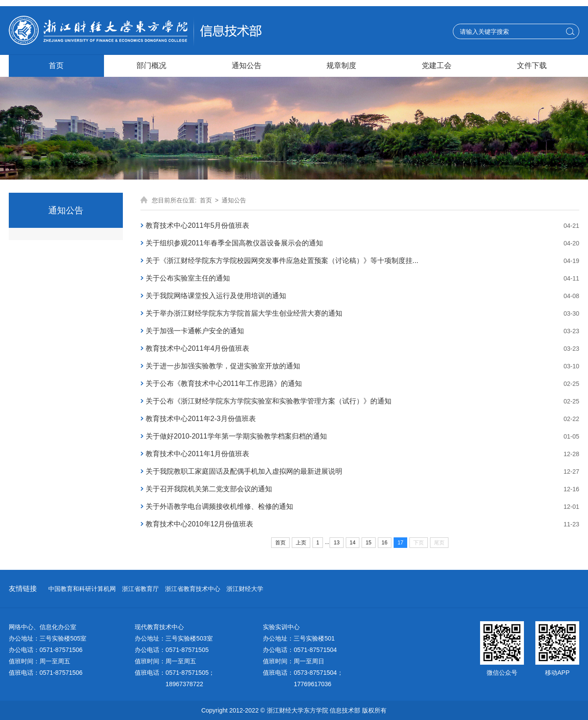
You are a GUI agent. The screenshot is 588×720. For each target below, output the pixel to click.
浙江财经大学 (245, 589)
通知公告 (234, 200)
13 (336, 543)
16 (385, 543)
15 (368, 543)
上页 (301, 543)
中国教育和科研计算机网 (82, 589)
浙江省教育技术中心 (193, 589)
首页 (206, 200)
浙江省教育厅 (140, 589)
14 (353, 543)
